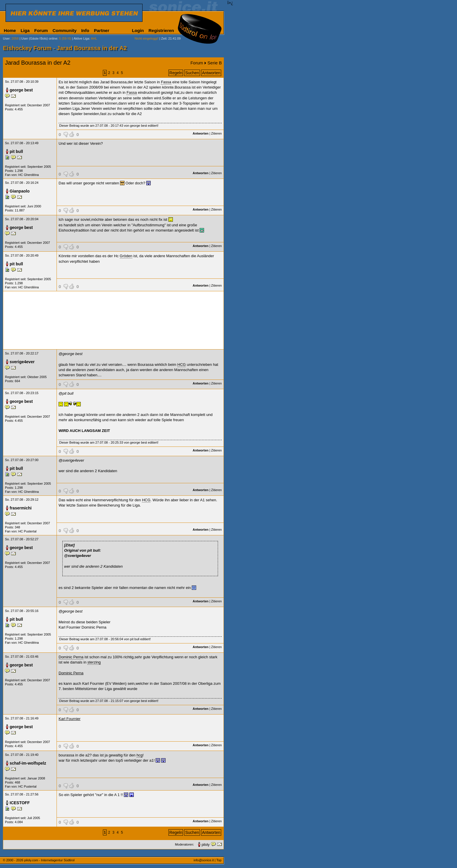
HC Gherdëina (29, 175)
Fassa (166, 82)
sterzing (94, 662)
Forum (41, 30)
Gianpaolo (20, 191)
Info (85, 30)
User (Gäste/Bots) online (39, 38)
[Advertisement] (113, 320)
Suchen (192, 73)
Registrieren (161, 30)
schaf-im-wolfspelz (28, 763)
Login (138, 30)
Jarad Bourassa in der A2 (38, 63)
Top (219, 860)
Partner (102, 30)
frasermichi (21, 508)
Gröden (126, 256)
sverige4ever (22, 362)
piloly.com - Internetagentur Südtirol (49, 860)
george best (21, 90)
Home (10, 30)
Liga (25, 30)
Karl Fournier (70, 719)
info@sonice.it (204, 860)
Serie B (215, 63)
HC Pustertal (27, 531)
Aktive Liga (81, 38)
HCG (182, 365)
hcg (139, 755)
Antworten (211, 73)
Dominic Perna (71, 657)
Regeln (176, 73)
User (6, 38)
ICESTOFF (20, 803)
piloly (206, 845)
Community (65, 30)
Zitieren (216, 133)
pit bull (16, 151)
